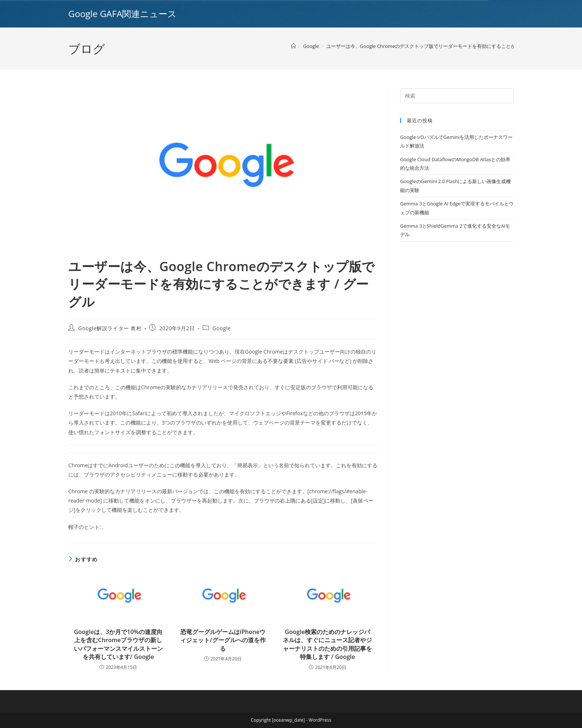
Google (222, 328)
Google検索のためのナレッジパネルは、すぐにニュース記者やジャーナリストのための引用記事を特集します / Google (327, 644)
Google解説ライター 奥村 (110, 328)
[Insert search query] (457, 96)
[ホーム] (293, 46)
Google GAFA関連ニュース (122, 14)
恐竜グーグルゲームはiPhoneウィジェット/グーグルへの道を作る (223, 640)
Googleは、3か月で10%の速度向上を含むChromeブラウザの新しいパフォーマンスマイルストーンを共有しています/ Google (118, 644)
